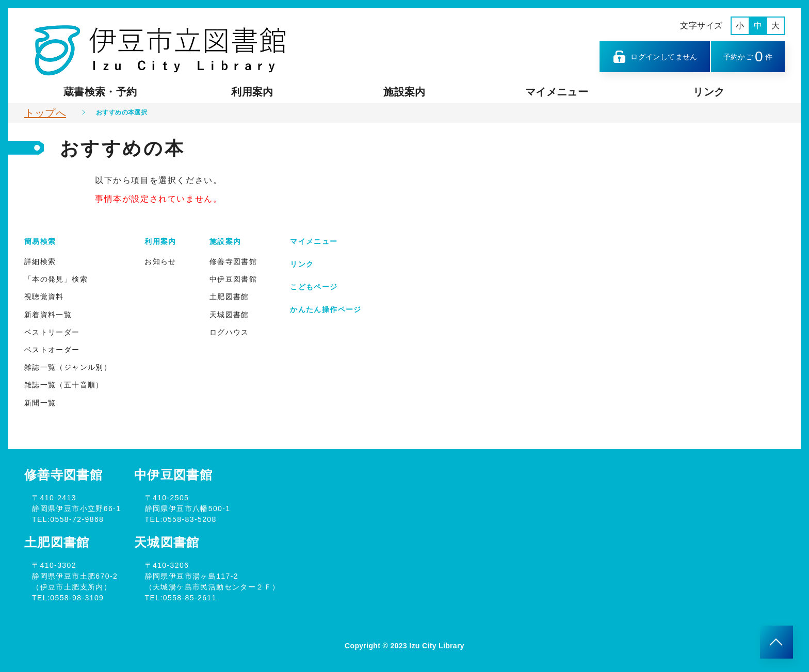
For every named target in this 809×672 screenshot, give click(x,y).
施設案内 (404, 92)
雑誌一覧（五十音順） (64, 385)
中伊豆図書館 (233, 279)
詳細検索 (40, 261)
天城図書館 (229, 315)
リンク (709, 92)
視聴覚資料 (44, 297)
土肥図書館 (229, 297)
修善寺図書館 (233, 261)
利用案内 (252, 92)
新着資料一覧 (48, 315)
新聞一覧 (40, 403)
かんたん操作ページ (326, 309)
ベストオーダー (52, 350)
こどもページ (314, 287)
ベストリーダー (52, 332)
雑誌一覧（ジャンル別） (68, 367)
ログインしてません (655, 57)
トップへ (45, 113)
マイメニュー (557, 92)
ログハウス (229, 332)
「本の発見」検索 (56, 279)
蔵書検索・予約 (100, 92)
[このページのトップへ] (776, 642)
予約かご (748, 56)
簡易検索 (40, 241)
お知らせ (160, 261)
